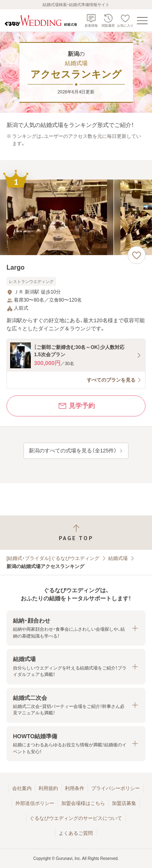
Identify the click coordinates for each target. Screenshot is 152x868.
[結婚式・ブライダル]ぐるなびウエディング (53, 558)
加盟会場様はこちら (83, 803)
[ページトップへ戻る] (76, 533)
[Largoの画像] (76, 217)
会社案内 (22, 788)
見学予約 (76, 406)
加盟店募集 (124, 803)
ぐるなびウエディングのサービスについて (76, 818)
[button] (76, 628)
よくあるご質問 (76, 833)
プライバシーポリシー (116, 788)
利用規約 (48, 788)
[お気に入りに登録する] (137, 255)
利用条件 (75, 788)
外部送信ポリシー (35, 803)
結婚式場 (118, 558)
